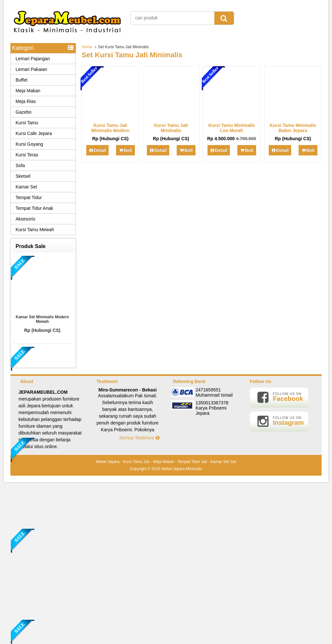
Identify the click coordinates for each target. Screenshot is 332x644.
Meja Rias (26, 101)
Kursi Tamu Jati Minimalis (171, 128)
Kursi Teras (27, 155)
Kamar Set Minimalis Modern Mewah (42, 319)
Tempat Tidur (29, 198)
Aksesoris (25, 219)
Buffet (21, 80)
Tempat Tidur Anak (34, 208)
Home (87, 47)
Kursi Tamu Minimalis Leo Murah (232, 128)
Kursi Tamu (27, 123)
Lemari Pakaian (31, 69)
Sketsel (23, 176)
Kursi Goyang (29, 144)
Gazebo (24, 112)
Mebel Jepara (108, 462)
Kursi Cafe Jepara (34, 133)
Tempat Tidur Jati (192, 462)
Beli (125, 150)
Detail (98, 150)
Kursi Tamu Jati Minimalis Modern (110, 128)
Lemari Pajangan (33, 59)
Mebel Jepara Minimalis (182, 469)
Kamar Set (26, 187)
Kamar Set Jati (224, 462)
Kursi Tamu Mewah (35, 230)
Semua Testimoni (140, 438)
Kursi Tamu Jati (136, 462)
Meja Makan (28, 91)
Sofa (20, 165)
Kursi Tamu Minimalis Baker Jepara (293, 128)
